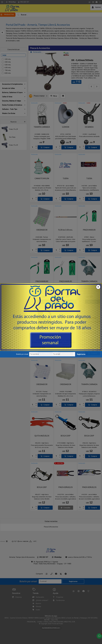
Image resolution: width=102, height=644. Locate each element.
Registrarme (81, 356)
